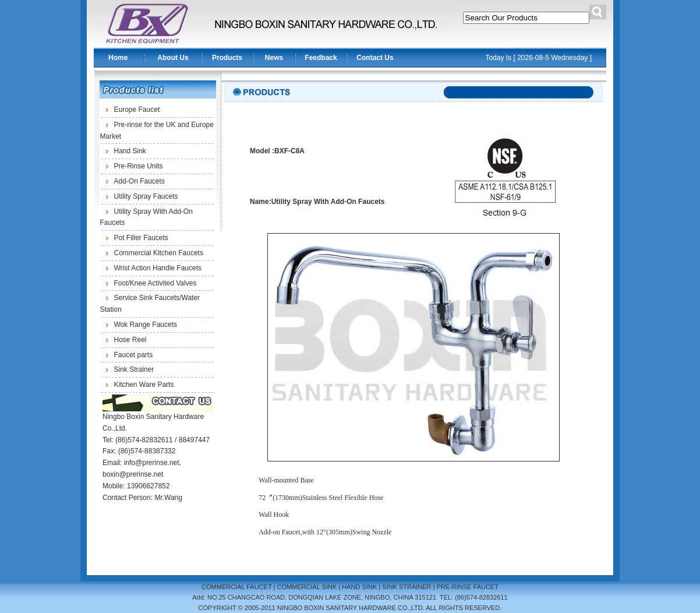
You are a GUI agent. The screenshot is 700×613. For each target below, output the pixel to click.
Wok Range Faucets (146, 325)
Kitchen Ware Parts (144, 385)
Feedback (321, 58)
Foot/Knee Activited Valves (155, 283)
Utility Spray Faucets (146, 196)
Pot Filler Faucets (141, 238)
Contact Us (375, 58)
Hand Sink (130, 151)
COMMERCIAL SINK (307, 587)
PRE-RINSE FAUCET (468, 587)
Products (227, 58)
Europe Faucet (137, 110)
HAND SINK (359, 587)
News (274, 58)
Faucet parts (134, 355)
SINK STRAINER (406, 587)
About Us (173, 58)
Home (118, 58)
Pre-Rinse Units (139, 166)
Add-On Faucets (139, 181)
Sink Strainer (134, 369)
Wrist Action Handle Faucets (158, 268)
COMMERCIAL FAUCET (236, 587)
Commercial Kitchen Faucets (159, 253)
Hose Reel (130, 340)
